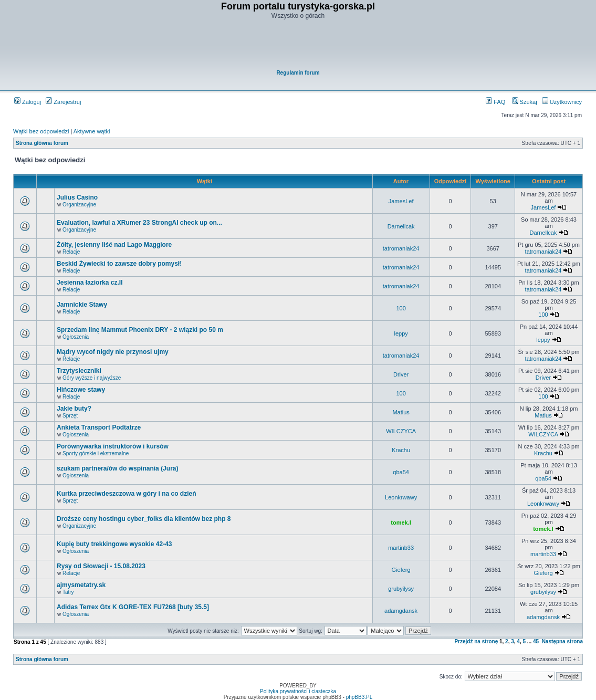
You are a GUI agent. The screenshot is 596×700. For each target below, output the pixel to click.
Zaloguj (28, 102)
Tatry (68, 592)
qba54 (401, 472)
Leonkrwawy (401, 497)
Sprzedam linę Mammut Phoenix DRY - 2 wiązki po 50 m (140, 330)
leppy (401, 333)
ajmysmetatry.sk (81, 585)
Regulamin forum (298, 73)
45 (536, 641)
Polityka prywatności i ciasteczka (298, 691)
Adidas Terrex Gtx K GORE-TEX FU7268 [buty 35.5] (133, 607)
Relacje (71, 252)
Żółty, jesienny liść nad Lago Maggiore (114, 245)
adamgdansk (401, 611)
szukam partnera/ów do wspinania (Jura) (117, 468)
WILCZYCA (401, 431)
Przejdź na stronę (476, 641)
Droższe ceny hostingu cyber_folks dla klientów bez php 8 (144, 519)
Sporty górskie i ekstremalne (96, 453)
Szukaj (525, 102)
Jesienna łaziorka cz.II (90, 283)
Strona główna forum (42, 143)
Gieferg (401, 570)
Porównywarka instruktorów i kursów (113, 446)
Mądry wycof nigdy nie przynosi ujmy (113, 352)
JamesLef (401, 201)
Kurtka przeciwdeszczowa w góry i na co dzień (126, 494)
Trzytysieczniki (79, 371)
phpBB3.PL (359, 697)
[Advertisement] (299, 45)
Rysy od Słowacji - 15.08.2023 (101, 566)
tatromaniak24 (401, 248)
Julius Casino (77, 197)
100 (401, 308)
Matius (401, 412)
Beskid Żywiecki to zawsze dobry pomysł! (119, 264)
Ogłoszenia (76, 337)
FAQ (495, 102)
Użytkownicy (562, 102)
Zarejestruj (63, 102)
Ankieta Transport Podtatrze (99, 427)
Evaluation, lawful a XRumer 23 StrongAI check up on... (139, 223)
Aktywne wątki (92, 131)
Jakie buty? (74, 409)
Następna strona (562, 641)
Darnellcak (401, 226)
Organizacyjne (79, 205)
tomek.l (401, 523)
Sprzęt (70, 416)
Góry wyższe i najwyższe (92, 378)
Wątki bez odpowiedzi (41, 131)
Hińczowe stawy (81, 390)
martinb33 (401, 548)
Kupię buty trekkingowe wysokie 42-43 (114, 544)
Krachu (401, 450)
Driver (401, 374)
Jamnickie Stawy (82, 305)
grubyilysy (401, 589)
